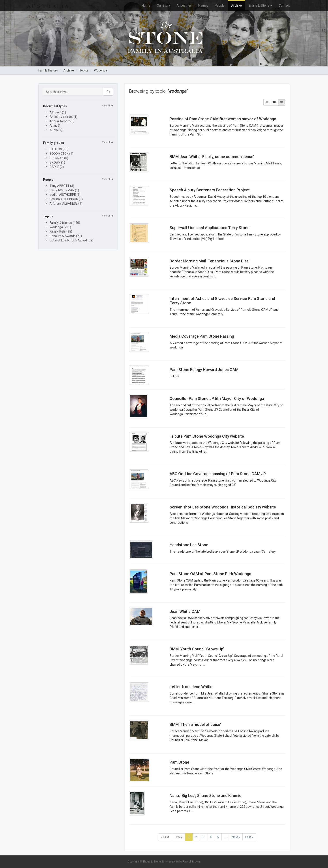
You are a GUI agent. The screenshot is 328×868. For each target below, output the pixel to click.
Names (203, 6)
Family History (48, 70)
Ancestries (184, 6)
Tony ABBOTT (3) (62, 186)
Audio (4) (56, 130)
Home (146, 6)
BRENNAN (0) (59, 158)
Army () (55, 126)
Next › (236, 837)
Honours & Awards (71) (66, 236)
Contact (284, 6)
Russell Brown (191, 862)
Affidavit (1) (58, 112)
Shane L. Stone (260, 6)
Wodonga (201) (60, 227)
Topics (84, 70)
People (220, 6)
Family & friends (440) (65, 223)
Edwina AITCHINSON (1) (66, 199)
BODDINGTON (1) (61, 154)
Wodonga (101, 70)
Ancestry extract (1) (64, 117)
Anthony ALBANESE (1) (66, 203)
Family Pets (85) (61, 232)
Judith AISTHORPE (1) (65, 195)
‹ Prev (178, 837)
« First (165, 837)
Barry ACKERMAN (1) (64, 190)
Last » (249, 837)
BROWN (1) (57, 162)
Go (108, 92)
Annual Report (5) (62, 121)
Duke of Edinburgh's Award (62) (71, 240)
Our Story (163, 6)
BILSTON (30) (59, 149)
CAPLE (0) (57, 167)
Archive (236, 6)
